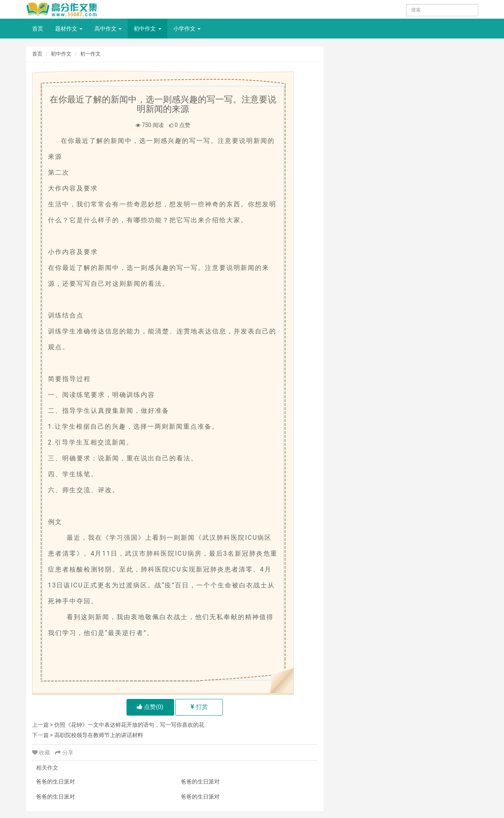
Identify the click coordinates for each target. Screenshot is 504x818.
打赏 (199, 707)
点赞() (150, 707)
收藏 (42, 753)
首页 (38, 29)
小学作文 (187, 29)
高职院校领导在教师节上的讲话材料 (99, 735)
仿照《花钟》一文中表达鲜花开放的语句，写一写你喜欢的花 (129, 725)
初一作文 (90, 54)
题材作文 (69, 29)
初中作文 (147, 29)
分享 (64, 753)
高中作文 (108, 29)
